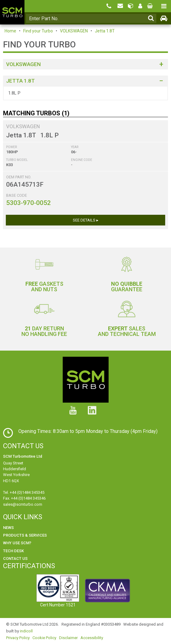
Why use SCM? (17, 543)
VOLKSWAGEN (74, 31)
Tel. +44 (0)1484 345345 (24, 492)
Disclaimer (68, 638)
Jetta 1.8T (105, 31)
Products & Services (25, 535)
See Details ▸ (86, 220)
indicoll (26, 631)
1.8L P (14, 93)
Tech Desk (13, 551)
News (8, 528)
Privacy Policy (18, 638)
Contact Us (15, 558)
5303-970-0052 (28, 203)
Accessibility (92, 638)
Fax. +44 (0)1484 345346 (24, 498)
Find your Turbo (38, 31)
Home (10, 31)
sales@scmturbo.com (23, 504)
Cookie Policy (44, 638)
